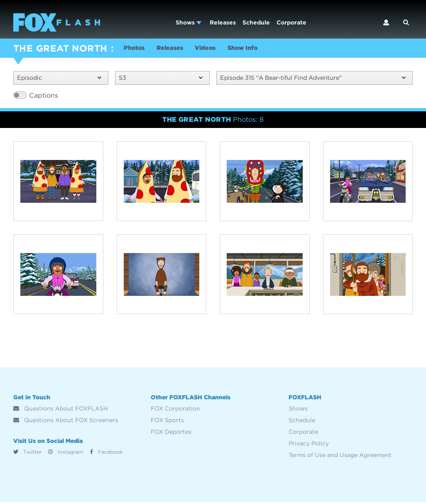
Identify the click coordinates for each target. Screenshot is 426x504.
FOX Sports (167, 422)
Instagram (66, 453)
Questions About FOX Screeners (66, 422)
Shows (189, 22)
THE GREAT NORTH (60, 48)
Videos (217, 49)
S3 (161, 79)
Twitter (27, 453)
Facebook (106, 453)
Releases (223, 22)
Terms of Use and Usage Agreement (340, 457)
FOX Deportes (171, 433)
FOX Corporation (175, 410)
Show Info (258, 49)
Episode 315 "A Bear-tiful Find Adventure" (313, 79)
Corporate (291, 22)
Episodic (59, 79)
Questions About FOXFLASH (61, 410)
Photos (136, 49)
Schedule (256, 22)
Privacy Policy (309, 445)
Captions (44, 97)
